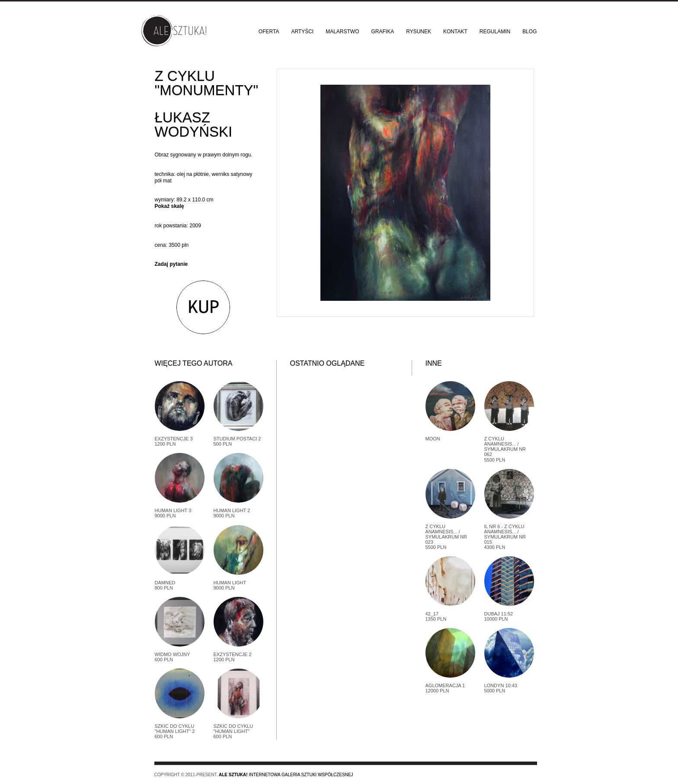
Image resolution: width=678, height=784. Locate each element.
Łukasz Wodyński (194, 124)
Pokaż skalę (169, 206)
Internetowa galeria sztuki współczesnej (286, 775)
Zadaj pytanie (171, 264)
